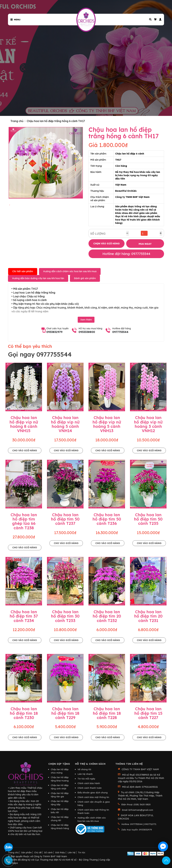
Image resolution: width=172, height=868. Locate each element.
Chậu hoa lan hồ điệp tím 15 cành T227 (148, 713)
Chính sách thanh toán (90, 788)
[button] (159, 19)
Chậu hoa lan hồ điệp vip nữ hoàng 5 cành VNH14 (65, 424)
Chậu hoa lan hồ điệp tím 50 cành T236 (107, 519)
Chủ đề (38, 852)
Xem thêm (86, 320)
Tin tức (82, 852)
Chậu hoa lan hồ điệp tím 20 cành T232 (107, 616)
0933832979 (54, 332)
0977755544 (120, 332)
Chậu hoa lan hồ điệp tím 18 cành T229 (65, 713)
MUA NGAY (145, 244)
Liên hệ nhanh (85, 774)
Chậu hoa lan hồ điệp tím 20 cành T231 (148, 616)
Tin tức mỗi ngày (86, 779)
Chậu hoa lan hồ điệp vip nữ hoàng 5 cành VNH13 (107, 424)
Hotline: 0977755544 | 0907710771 (139, 824)
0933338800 (87, 332)
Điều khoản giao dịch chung (93, 793)
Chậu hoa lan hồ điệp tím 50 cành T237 (65, 519)
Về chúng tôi (84, 769)
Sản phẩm (26, 852)
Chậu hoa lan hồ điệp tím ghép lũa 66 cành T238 (24, 521)
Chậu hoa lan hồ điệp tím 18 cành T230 (24, 713)
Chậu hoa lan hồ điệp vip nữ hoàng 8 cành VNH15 (24, 424)
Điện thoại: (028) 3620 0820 (136, 804)
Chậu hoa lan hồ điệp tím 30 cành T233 (65, 616)
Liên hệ (71, 852)
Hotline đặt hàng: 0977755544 (126, 254)
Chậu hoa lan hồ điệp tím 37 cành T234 (24, 616)
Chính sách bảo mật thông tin (93, 797)
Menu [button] (15, 20)
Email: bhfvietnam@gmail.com (137, 810)
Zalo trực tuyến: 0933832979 (137, 830)
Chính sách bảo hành (89, 783)
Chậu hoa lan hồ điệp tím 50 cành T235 (148, 519)
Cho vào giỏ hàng (25, 450)
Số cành (48, 852)
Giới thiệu (60, 852)
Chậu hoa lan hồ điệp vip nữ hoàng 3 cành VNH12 (148, 424)
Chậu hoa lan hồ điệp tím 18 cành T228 (107, 713)
